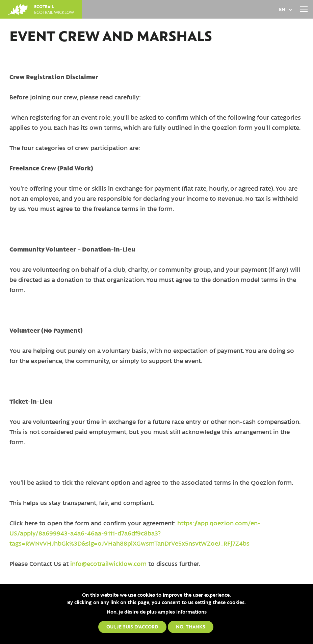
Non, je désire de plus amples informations (157, 612)
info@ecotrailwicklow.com (108, 564)
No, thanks (191, 627)
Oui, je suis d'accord (132, 627)
